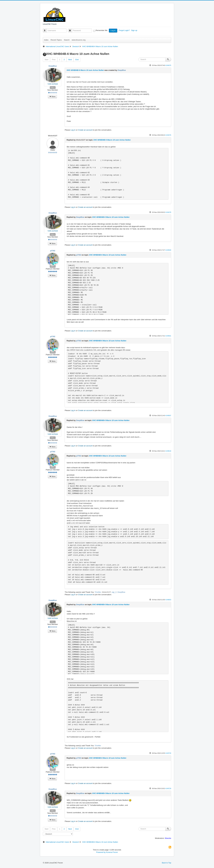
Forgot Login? (124, 30)
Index (46, 40)
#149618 (168, 451)
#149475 (168, 65)
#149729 (168, 788)
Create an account (85, 130)
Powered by (101, 852)
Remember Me (102, 30)
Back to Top (167, 863)
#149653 (168, 600)
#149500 (168, 250)
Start (46, 60)
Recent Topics (56, 40)
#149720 (168, 753)
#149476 (168, 135)
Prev (54, 60)
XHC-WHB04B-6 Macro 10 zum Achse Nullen (85, 70)
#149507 (168, 416)
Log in (113, 30)
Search (67, 40)
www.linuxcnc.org (78, 40)
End (77, 60)
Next (70, 60)
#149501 (168, 336)
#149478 (168, 212)
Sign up (134, 30)
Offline (53, 88)
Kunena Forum (112, 852)
